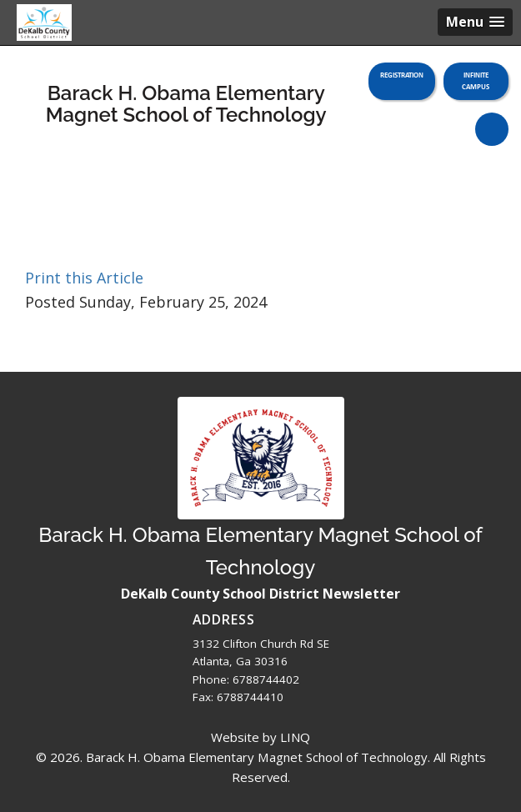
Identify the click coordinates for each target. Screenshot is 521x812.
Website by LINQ (260, 737)
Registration (402, 75)
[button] (475, 22)
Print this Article (84, 278)
